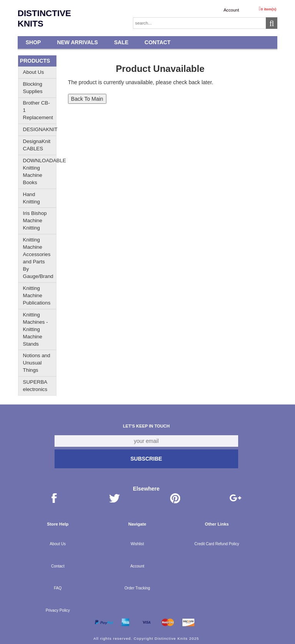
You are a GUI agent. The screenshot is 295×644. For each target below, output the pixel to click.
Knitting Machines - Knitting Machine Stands (36, 329)
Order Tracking (137, 588)
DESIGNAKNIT (40, 129)
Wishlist (137, 544)
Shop (33, 42)
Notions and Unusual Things (37, 363)
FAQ (58, 588)
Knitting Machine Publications (37, 295)
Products (35, 61)
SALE (121, 42)
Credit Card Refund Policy (217, 544)
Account (231, 10)
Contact (157, 42)
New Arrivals (77, 42)
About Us (34, 72)
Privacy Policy (58, 610)
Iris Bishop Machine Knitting (35, 220)
